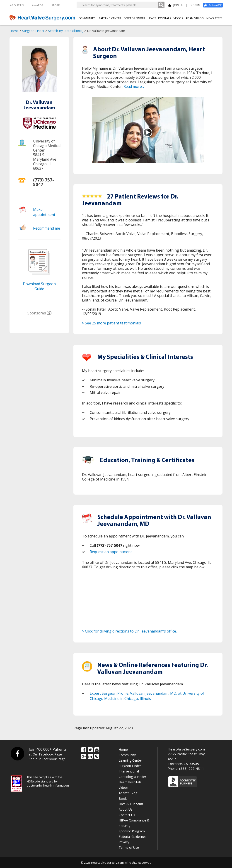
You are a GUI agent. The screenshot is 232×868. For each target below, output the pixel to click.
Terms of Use (129, 847)
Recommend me (47, 228)
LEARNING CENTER (109, 18)
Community (127, 755)
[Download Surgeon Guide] (39, 279)
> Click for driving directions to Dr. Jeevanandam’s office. (129, 631)
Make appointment (44, 212)
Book (123, 798)
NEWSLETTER (214, 18)
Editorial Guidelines (133, 837)
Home (14, 31)
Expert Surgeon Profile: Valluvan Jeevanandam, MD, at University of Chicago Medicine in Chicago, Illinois (147, 696)
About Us (126, 809)
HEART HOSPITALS (159, 18)
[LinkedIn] (90, 757)
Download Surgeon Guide (39, 286)
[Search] (161, 5)
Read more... (134, 86)
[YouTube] (97, 750)
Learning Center (130, 760)
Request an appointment (111, 552)
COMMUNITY (86, 18)
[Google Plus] (84, 757)
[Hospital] (39, 128)
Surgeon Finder (33, 31)
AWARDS (37, 5)
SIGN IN (195, 5)
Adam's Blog (128, 793)
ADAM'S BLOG (194, 18)
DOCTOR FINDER (134, 18)
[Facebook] (215, 5)
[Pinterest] (97, 757)
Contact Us (127, 815)
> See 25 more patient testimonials (111, 323)
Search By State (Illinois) (66, 31)
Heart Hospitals (130, 782)
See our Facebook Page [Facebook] (47, 759)
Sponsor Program (132, 831)
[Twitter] (90, 750)
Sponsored (37, 313)
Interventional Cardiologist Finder (132, 774)
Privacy (124, 842)
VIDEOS (178, 18)
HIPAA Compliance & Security (134, 823)
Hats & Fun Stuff (131, 804)
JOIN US (176, 5)
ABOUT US (17, 5)
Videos (124, 788)
